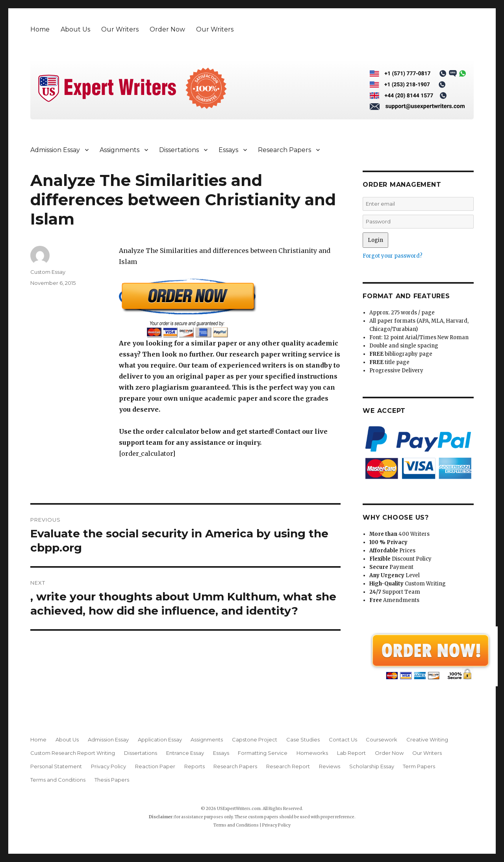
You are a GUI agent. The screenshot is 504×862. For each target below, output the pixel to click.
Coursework (382, 739)
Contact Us (343, 739)
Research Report (288, 766)
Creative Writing (427, 739)
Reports (195, 766)
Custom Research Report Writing (73, 753)
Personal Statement (56, 766)
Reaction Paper (155, 766)
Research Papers (284, 150)
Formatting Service (263, 753)
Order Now (167, 29)
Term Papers (419, 766)
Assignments (120, 150)
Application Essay (160, 739)
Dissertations (179, 150)
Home (40, 29)
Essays (228, 150)
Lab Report (351, 753)
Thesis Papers (112, 780)
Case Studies (303, 739)
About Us (75, 29)
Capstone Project (255, 739)
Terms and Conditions (58, 780)
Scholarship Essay (372, 766)
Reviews (330, 766)
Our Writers (120, 29)
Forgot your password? (393, 256)
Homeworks (312, 753)
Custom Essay (48, 272)
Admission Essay (55, 150)
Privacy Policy (108, 766)
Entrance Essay (185, 753)
